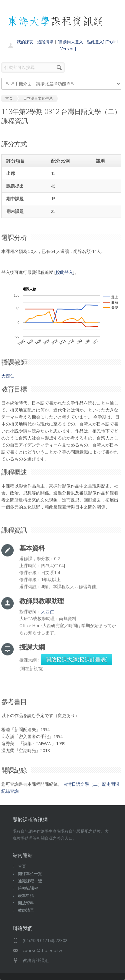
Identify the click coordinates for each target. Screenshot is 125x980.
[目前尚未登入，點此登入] (81, 42)
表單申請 (26, 896)
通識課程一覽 (30, 881)
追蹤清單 (45, 42)
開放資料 (26, 903)
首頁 (22, 866)
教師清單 (26, 910)
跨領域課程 (28, 888)
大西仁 (8, 376)
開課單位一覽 (30, 874)
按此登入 (64, 272)
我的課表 (25, 42)
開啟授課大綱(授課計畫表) (77, 659)
